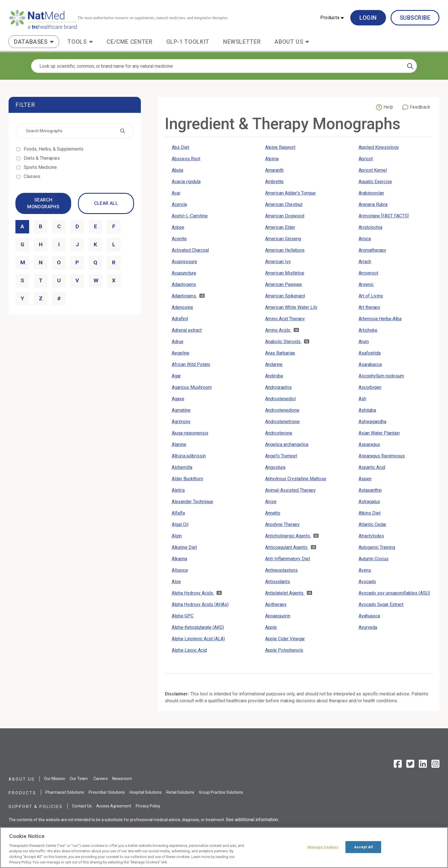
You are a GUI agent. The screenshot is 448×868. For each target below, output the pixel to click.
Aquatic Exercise (375, 182)
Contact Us (82, 806)
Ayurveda (368, 627)
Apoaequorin (278, 616)
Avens (365, 570)
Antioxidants (278, 582)
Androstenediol (280, 399)
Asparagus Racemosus (382, 456)
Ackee (178, 227)
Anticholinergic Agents (288, 536)
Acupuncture (184, 273)
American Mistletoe (285, 273)
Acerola (179, 204)
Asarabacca (370, 364)
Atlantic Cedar (372, 524)
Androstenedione (282, 410)
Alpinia (272, 159)
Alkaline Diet (184, 547)
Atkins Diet (370, 513)
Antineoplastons (281, 570)
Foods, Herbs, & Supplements (54, 149)
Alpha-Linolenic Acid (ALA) (198, 639)
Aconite (179, 239)
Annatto (273, 513)
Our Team (79, 779)
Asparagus (369, 444)
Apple (271, 627)
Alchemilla (182, 467)
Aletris (178, 490)
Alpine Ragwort (280, 147)
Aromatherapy (372, 250)
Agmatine (181, 410)
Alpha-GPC (183, 616)
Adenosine (182, 307)
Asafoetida (370, 353)
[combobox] (75, 131)
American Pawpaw (284, 284)
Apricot (366, 159)
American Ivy (278, 262)
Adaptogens (184, 284)
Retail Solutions (180, 792)
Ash (362, 399)
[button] (332, 18)
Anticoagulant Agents (287, 547)
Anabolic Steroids (283, 342)
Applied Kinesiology (379, 147)
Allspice (180, 570)
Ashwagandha (372, 422)
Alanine (179, 444)
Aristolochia (370, 227)
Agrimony (181, 422)
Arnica (365, 239)
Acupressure (184, 262)
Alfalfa (178, 513)
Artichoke (368, 330)
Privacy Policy (148, 806)
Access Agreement (114, 806)
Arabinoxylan (371, 193)
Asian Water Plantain (379, 433)
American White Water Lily (291, 307)
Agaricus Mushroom (192, 387)
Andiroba (274, 376)
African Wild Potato (191, 364)
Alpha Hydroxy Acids (193, 593)
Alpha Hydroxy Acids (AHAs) (200, 604)
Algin (177, 536)
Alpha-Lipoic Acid (189, 650)
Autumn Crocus (374, 559)
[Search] (410, 66)
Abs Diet (180, 147)
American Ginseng (283, 239)
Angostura (275, 467)
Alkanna (179, 559)
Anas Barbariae (280, 353)
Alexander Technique (192, 502)
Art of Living (371, 296)
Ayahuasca (369, 616)
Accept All (363, 847)
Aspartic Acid (372, 467)
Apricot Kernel (373, 170)
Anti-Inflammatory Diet (288, 559)
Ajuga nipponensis (190, 433)
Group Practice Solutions (221, 792)
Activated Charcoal (190, 250)
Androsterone (279, 433)
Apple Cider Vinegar (285, 639)
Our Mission (55, 779)
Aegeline (181, 353)
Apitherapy (276, 604)
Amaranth (274, 170)
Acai (176, 193)
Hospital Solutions (146, 792)
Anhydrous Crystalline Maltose (296, 479)
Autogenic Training (377, 547)
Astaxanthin (370, 490)
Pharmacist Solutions (65, 792)
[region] (224, 848)
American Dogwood (285, 216)
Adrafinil (180, 319)
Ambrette (274, 182)
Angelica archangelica (287, 444)
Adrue (178, 342)
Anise (271, 502)
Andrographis (278, 387)
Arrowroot (368, 273)
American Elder (280, 227)
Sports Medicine (41, 167)
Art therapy (369, 307)
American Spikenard (285, 296)
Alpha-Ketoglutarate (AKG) (198, 627)
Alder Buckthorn (187, 479)
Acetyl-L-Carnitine (190, 216)
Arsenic (366, 284)
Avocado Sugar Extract (381, 604)
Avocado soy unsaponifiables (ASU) (394, 593)
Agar (176, 376)
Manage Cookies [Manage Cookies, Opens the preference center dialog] (323, 847)
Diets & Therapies (42, 158)
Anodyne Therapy (282, 524)
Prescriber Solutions (107, 792)
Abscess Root (186, 159)
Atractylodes (371, 536)
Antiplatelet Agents (285, 593)
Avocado (367, 582)
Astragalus (369, 502)
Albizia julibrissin (189, 456)
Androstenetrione (282, 422)
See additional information (252, 820)
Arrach (365, 262)
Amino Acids (278, 330)
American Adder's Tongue (290, 193)
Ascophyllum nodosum (381, 376)
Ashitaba (367, 410)
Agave (178, 399)
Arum (364, 342)
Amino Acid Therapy (285, 319)
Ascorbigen (370, 387)
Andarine (274, 364)
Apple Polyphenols (284, 650)
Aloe (176, 582)
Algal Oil (180, 524)
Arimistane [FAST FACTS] (384, 216)
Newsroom (122, 779)
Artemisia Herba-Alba (380, 319)
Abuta (177, 170)
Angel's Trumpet (281, 456)
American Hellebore (285, 250)
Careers (101, 779)
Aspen (365, 479)
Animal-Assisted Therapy (290, 490)
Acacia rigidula (186, 182)
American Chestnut (284, 204)
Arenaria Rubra (373, 204)
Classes (32, 176)
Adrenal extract (187, 330)
